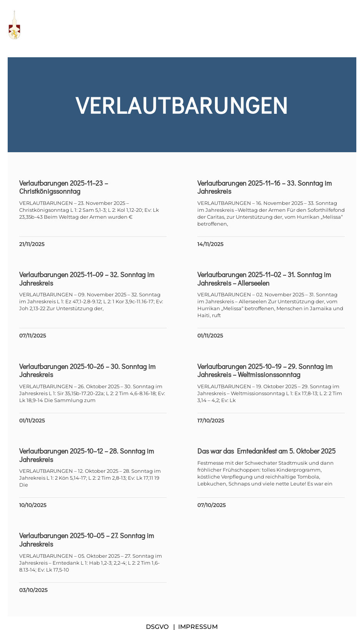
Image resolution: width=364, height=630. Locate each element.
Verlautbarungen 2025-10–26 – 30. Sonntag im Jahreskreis (87, 371)
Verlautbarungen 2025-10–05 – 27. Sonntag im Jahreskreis (87, 540)
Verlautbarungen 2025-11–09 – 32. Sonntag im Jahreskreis (87, 279)
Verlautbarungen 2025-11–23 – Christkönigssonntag (64, 187)
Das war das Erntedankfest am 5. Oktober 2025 (266, 451)
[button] (352, 25)
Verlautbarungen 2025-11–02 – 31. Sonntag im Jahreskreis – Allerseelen (264, 279)
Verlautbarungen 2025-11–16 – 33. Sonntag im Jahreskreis (265, 187)
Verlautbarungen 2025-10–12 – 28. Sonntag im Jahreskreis (87, 455)
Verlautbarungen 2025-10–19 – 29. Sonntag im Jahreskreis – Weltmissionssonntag (265, 371)
